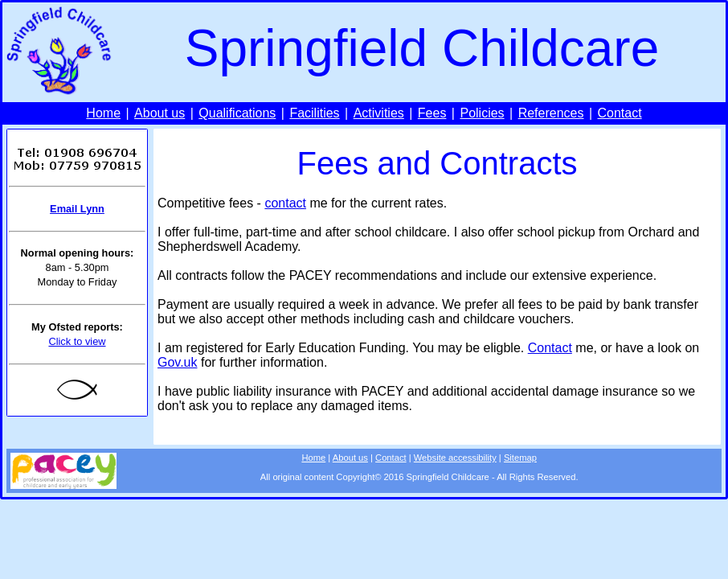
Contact (620, 113)
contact (285, 203)
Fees (432, 113)
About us (160, 113)
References (551, 113)
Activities (379, 113)
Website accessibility (455, 458)
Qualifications (237, 113)
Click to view (77, 341)
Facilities (314, 113)
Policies (482, 113)
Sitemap (520, 458)
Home (103, 113)
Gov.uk (178, 362)
